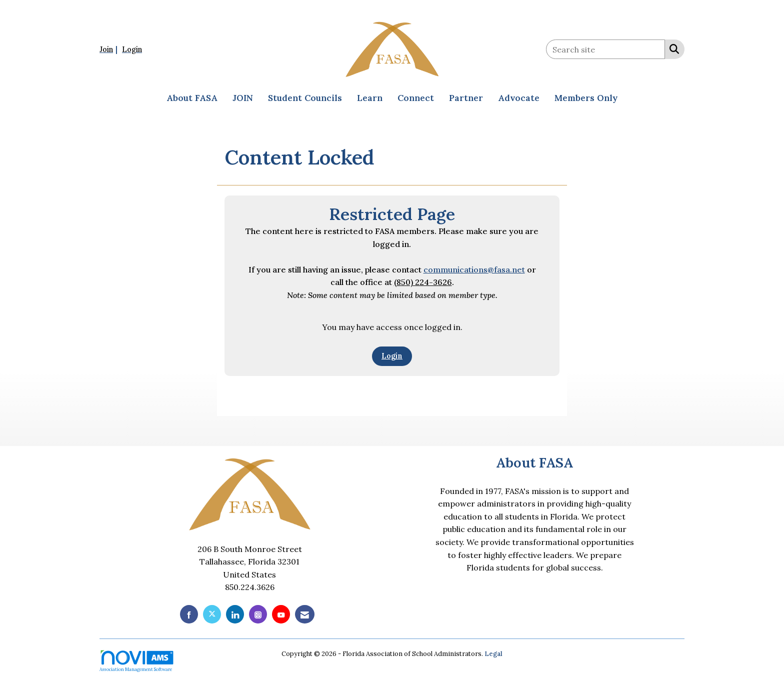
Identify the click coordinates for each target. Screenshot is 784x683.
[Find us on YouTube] (281, 614)
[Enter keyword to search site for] (605, 49)
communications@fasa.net (474, 269)
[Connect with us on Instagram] (258, 614)
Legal (493, 654)
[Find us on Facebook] (189, 614)
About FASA (192, 98)
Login (392, 356)
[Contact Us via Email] (305, 614)
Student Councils (305, 98)
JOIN (243, 98)
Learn (370, 98)
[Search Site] (672, 48)
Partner (466, 98)
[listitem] (110, 49)
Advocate (519, 98)
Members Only (586, 98)
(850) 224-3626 (423, 282)
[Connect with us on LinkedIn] (235, 614)
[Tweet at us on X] (212, 614)
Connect (416, 98)
